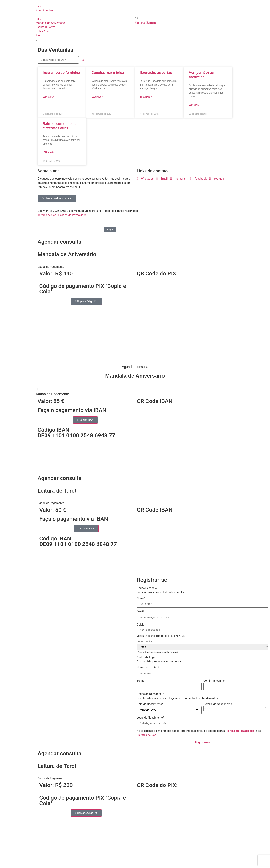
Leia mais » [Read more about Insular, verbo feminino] (49, 97)
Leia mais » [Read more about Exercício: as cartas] (146, 97)
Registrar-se (202, 743)
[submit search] (83, 60)
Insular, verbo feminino (61, 73)
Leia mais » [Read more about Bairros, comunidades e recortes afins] (49, 152)
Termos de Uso (47, 215)
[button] (135, 265)
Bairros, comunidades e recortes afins (61, 126)
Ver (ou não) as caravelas (201, 75)
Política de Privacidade (72, 215)
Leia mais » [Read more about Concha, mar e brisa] (97, 97)
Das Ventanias (55, 50)
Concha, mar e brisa (108, 73)
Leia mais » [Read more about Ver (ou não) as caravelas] (195, 105)
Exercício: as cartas (156, 73)
